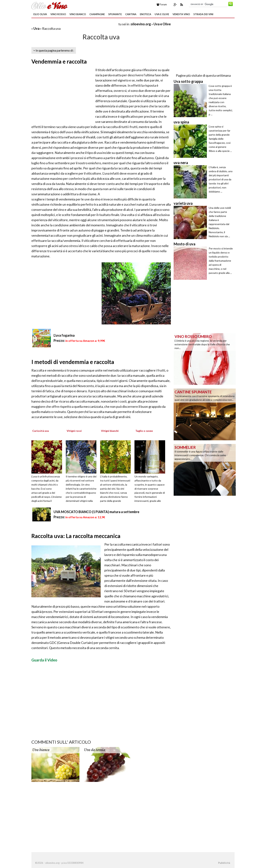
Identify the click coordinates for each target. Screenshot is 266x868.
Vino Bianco (78, 14)
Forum (162, 4)
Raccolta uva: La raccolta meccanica (76, 536)
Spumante (115, 14)
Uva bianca (41, 750)
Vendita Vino (181, 14)
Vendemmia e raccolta (59, 61)
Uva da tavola (95, 750)
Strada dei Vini (203, 14)
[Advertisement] (75, 24)
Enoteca (145, 14)
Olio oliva (40, 14)
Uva (36, 28)
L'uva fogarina (64, 335)
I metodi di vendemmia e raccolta (73, 362)
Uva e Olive (162, 14)
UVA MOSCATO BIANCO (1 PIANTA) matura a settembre (96, 512)
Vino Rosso (58, 14)
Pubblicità (224, 863)
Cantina (131, 14)
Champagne (97, 14)
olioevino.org (141, 24)
